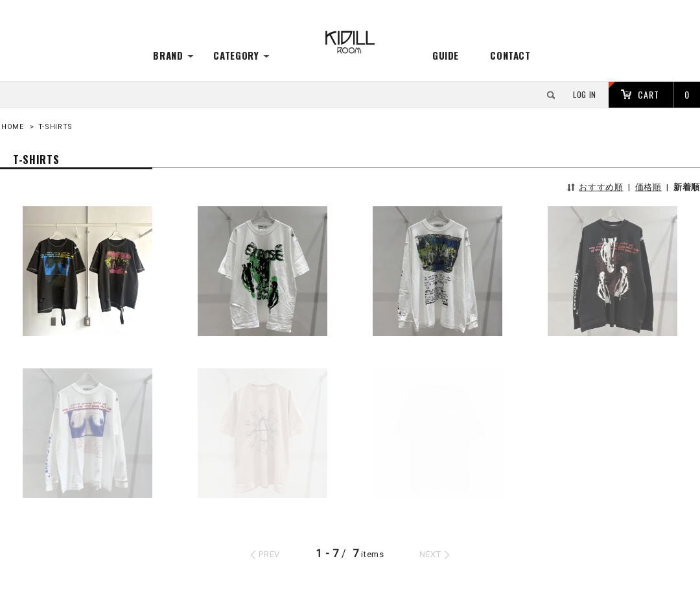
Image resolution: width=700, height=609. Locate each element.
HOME (13, 127)
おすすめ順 (601, 187)
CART (648, 94)
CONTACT (510, 55)
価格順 (648, 187)
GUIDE (446, 55)
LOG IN (585, 94)
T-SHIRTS (55, 127)
